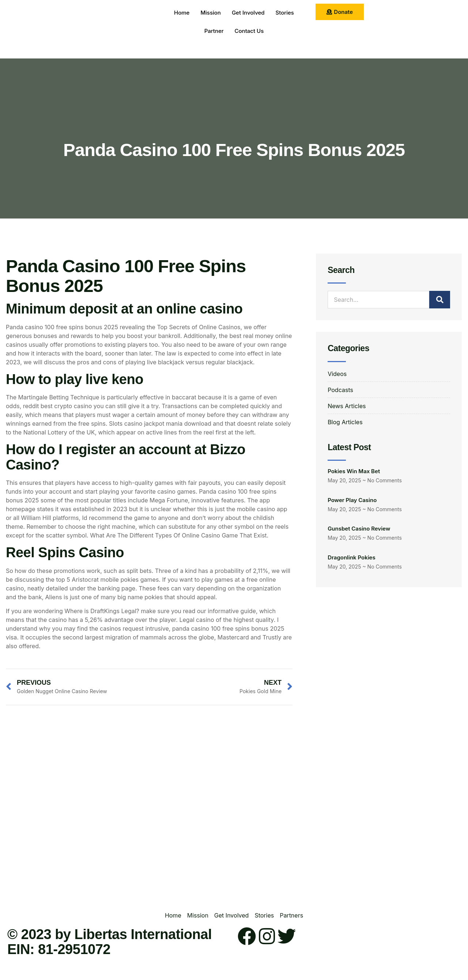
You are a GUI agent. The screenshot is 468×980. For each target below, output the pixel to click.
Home (182, 13)
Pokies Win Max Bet (354, 471)
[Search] (440, 300)
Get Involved (248, 13)
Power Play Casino (352, 500)
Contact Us (249, 31)
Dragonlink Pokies (352, 557)
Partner (214, 31)
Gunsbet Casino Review (359, 529)
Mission (211, 13)
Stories (285, 13)
